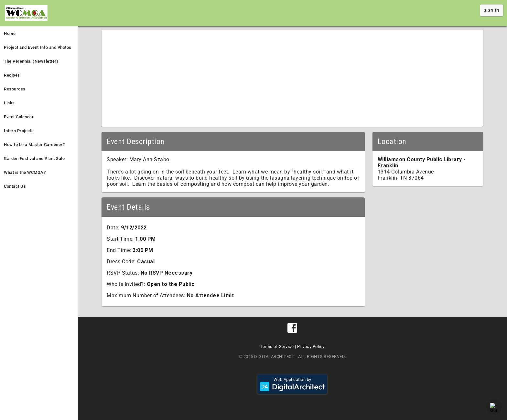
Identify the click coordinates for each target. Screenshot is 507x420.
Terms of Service (277, 346)
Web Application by (292, 384)
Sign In (492, 10)
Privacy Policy (311, 346)
